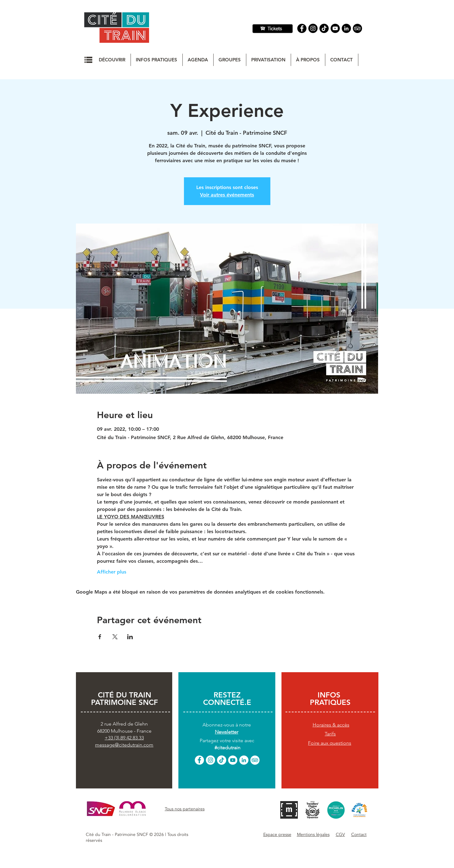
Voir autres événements (227, 195)
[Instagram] (313, 28)
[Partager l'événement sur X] (115, 637)
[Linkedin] (346, 28)
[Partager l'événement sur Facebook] (100, 637)
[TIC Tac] (324, 28)
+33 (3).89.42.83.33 (124, 738)
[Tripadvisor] (357, 28)
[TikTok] (222, 760)
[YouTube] (335, 28)
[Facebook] (302, 28)
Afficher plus (112, 572)
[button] (88, 60)
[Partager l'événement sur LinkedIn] (130, 637)
